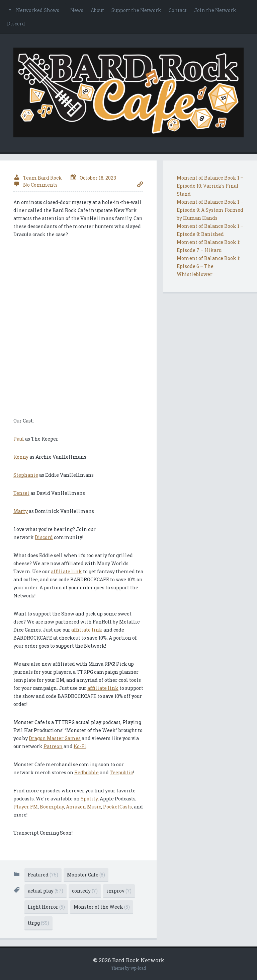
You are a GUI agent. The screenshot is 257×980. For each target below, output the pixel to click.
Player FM (26, 807)
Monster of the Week (102, 907)
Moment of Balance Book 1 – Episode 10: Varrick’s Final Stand (210, 186)
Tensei (21, 493)
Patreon (53, 746)
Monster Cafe (86, 875)
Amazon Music (83, 807)
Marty (21, 511)
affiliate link (66, 571)
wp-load (138, 968)
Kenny (21, 457)
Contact (178, 10)
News (77, 10)
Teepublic (121, 772)
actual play (46, 891)
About (97, 10)
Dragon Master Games (55, 738)
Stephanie (26, 475)
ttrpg (38, 923)
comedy (85, 891)
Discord (16, 24)
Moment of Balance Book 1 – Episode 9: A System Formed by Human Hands (210, 210)
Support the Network (136, 10)
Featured (43, 875)
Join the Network (215, 10)
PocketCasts (117, 807)
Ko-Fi (80, 746)
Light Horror (46, 907)
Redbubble (87, 772)
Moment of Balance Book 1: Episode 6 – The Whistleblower (208, 266)
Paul (19, 439)
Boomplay (52, 807)
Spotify (89, 799)
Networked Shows (38, 10)
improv (119, 891)
